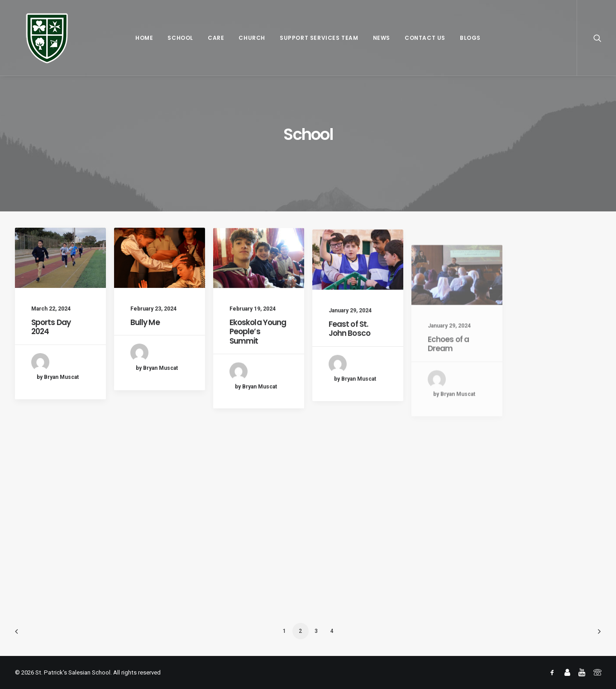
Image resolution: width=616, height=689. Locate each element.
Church (252, 38)
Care (216, 38)
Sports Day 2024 (51, 327)
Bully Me (145, 323)
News (382, 38)
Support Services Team (319, 38)
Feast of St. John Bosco (350, 359)
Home (144, 38)
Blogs (470, 38)
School (180, 38)
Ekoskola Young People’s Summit (258, 349)
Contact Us (425, 38)
